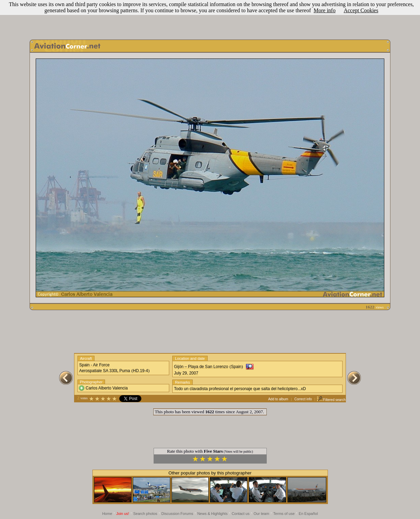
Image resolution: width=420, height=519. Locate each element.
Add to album (278, 399)
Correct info (303, 399)
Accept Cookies (361, 10)
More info (325, 10)
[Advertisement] (210, 18)
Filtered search (331, 400)
